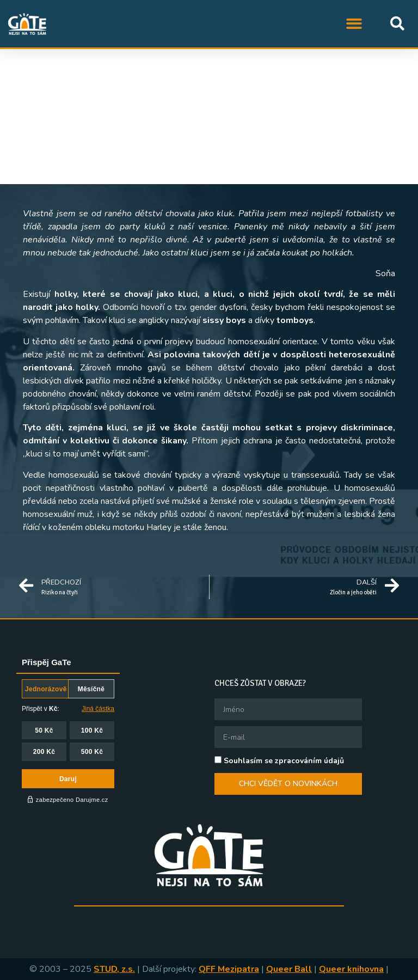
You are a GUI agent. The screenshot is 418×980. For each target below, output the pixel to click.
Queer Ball (289, 969)
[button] (355, 24)
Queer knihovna (351, 969)
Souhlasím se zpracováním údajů (284, 761)
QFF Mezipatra (229, 969)
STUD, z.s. (114, 969)
